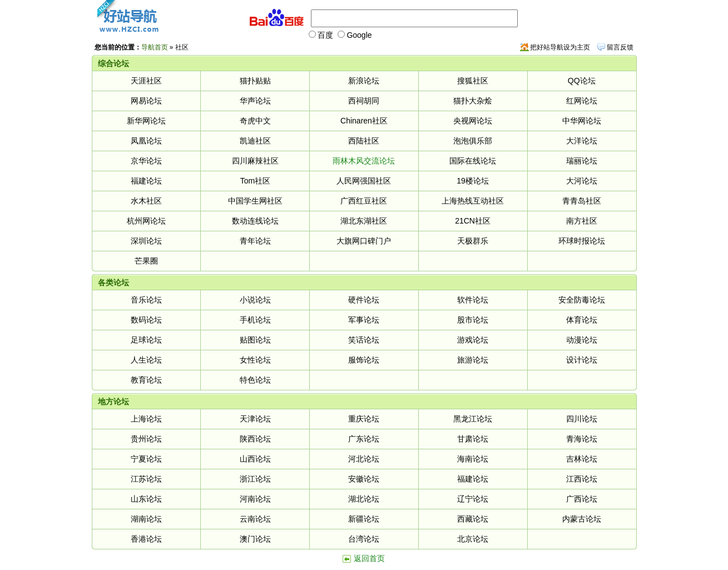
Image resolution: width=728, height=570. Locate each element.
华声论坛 (255, 101)
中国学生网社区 (255, 201)
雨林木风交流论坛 (364, 161)
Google (355, 35)
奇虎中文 (255, 121)
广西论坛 (582, 499)
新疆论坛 (364, 519)
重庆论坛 (364, 419)
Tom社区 (255, 181)
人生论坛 (146, 360)
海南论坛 (473, 459)
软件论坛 (473, 300)
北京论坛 (473, 539)
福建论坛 (146, 181)
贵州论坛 (146, 439)
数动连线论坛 (255, 221)
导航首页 (155, 47)
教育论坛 (146, 380)
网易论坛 (146, 101)
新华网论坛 (146, 121)
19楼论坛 (473, 181)
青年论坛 (255, 241)
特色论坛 (255, 380)
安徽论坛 (364, 479)
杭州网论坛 (146, 221)
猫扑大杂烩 (473, 101)
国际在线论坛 (473, 161)
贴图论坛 (255, 340)
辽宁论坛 (473, 499)
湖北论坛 (364, 499)
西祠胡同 (364, 101)
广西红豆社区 (364, 201)
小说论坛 (255, 300)
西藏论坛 (473, 519)
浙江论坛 (255, 479)
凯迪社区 (255, 141)
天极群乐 (473, 241)
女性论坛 (255, 360)
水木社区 (146, 201)
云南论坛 (255, 519)
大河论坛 (582, 181)
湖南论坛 (146, 519)
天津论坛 (255, 419)
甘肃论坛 (473, 439)
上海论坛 (146, 419)
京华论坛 (146, 161)
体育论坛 (582, 320)
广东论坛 (364, 439)
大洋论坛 (582, 141)
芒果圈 (146, 261)
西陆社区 (364, 141)
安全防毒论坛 (582, 300)
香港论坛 (146, 539)
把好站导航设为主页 (560, 47)
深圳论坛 (146, 241)
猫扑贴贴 (255, 81)
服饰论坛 (364, 360)
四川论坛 (582, 419)
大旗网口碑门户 (364, 241)
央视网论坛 (473, 121)
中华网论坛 (582, 121)
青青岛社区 (582, 201)
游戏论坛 (473, 340)
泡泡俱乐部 (473, 141)
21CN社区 (473, 221)
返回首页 (369, 558)
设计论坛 (582, 360)
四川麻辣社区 (255, 161)
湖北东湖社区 (364, 221)
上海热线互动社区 (473, 201)
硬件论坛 (364, 300)
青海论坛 (582, 439)
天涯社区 (146, 81)
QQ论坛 (582, 81)
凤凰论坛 (146, 141)
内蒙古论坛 (582, 519)
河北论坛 (364, 459)
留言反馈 (620, 47)
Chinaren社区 (364, 121)
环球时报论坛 (582, 241)
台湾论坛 (364, 539)
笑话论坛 (364, 340)
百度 (321, 35)
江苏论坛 (146, 479)
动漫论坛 (582, 340)
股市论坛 (473, 320)
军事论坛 (364, 320)
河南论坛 (255, 499)
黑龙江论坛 (473, 419)
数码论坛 (146, 320)
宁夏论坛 (146, 459)
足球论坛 (146, 340)
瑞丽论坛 (582, 161)
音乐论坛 (146, 300)
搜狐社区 (473, 81)
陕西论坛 (255, 439)
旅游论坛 (473, 360)
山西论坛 (255, 459)
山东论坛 (146, 499)
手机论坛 (255, 320)
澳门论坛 (255, 539)
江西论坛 (582, 479)
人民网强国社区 (364, 181)
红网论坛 (582, 101)
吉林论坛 (582, 459)
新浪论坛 (364, 81)
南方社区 (582, 221)
